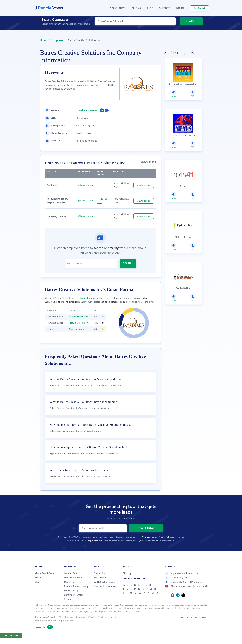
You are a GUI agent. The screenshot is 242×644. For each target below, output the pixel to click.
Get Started (200, 8)
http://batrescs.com (86, 110)
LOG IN (180, 8)
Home (44, 41)
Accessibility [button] (44, 635)
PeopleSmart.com (95, 549)
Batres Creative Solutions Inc (94, 298)
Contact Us (99, 581)
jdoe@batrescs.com (78, 317)
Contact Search (72, 581)
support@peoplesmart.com (182, 581)
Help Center (100, 585)
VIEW (144, 186)
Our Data (69, 590)
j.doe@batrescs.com (78, 323)
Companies (57, 41)
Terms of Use (148, 545)
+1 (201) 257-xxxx (84, 133)
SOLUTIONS (117, 8)
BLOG (150, 8)
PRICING (136, 8)
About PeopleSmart (45, 581)
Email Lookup (71, 598)
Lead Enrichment (73, 585)
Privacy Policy (165, 545)
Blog (37, 590)
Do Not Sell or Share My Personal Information (106, 592)
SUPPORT (165, 8)
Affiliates (39, 585)
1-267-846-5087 (176, 585)
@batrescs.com (86, 185)
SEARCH (191, 25)
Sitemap (127, 581)
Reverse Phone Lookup (76, 594)
